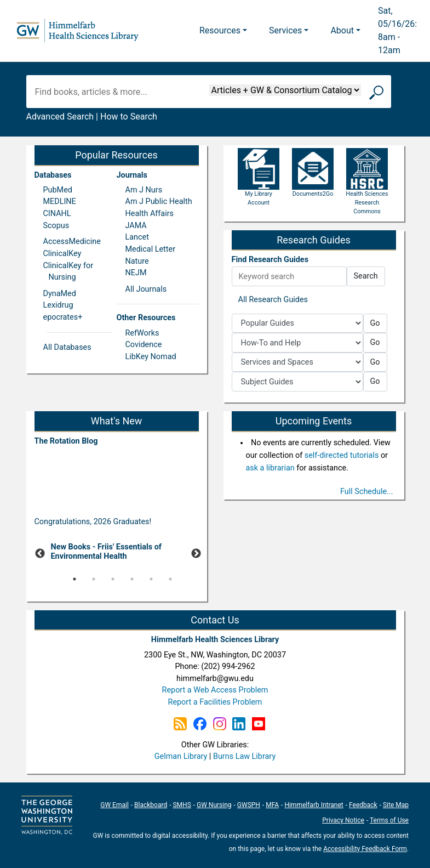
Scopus (56, 226)
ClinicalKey (62, 254)
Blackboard (151, 805)
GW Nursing (214, 805)
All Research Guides (273, 300)
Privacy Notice (343, 820)
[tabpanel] (117, 554)
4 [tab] (132, 579)
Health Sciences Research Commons (367, 190)
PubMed (58, 190)
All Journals (146, 289)
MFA (272, 805)
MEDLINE (60, 202)
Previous (40, 554)
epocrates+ (63, 317)
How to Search (129, 117)
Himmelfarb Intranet (314, 805)
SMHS (182, 805)
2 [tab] (94, 579)
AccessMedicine (72, 242)
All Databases (67, 347)
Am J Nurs (144, 190)
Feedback (363, 805)
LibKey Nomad (151, 357)
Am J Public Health (159, 202)
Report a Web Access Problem (215, 690)
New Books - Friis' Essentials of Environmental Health (106, 552)
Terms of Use (389, 820)
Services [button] (285, 30)
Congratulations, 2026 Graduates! (93, 522)
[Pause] (117, 595)
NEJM (136, 273)
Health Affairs (150, 214)
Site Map (396, 805)
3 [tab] (113, 579)
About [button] (342, 30)
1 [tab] (74, 579)
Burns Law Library (244, 756)
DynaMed (60, 294)
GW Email (114, 805)
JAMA (136, 226)
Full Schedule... (367, 492)
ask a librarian (270, 468)
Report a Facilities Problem (215, 702)
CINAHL (57, 214)
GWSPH (249, 805)
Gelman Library (181, 756)
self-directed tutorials (342, 455)
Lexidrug (58, 305)
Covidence (144, 345)
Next (196, 554)
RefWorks (142, 333)
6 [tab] (170, 579)
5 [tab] (151, 579)
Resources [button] (220, 30)
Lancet (137, 237)
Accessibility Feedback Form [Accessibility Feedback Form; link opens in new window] (365, 849)
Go (375, 323)
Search (366, 276)
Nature (137, 261)
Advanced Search (60, 117)
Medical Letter (151, 249)
